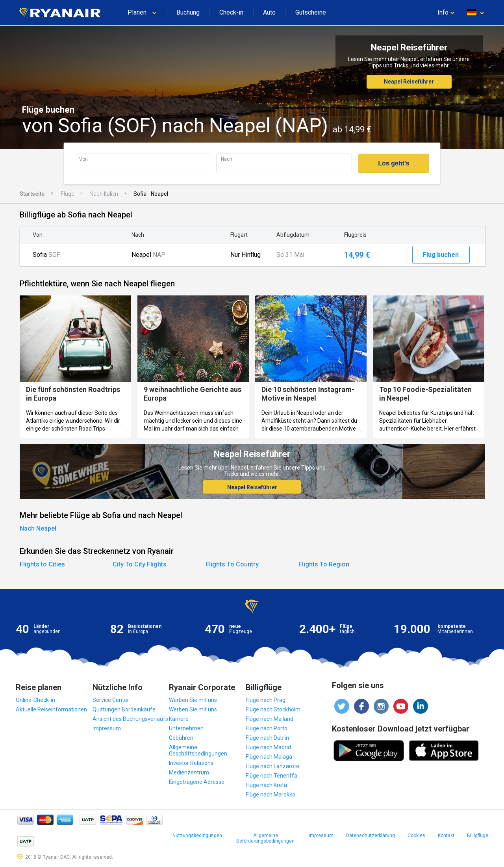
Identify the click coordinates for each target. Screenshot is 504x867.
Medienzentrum (189, 772)
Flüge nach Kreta (266, 785)
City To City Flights (140, 564)
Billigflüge (478, 835)
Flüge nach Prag (266, 700)
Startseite (32, 194)
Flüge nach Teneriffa (271, 776)
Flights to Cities (42, 564)
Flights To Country (232, 564)
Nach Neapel (38, 528)
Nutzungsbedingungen (197, 835)
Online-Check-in (35, 700)
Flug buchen (441, 255)
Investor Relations (191, 763)
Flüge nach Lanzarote (272, 766)
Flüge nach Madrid (268, 747)
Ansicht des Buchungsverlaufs (130, 719)
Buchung (188, 12)
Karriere (179, 719)
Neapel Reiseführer (409, 82)
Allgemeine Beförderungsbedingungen (265, 838)
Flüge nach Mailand (270, 719)
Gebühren (181, 738)
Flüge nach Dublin (267, 738)
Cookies (416, 835)
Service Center (111, 700)
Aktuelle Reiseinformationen (51, 709)
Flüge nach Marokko (271, 795)
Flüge (67, 194)
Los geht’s (394, 163)
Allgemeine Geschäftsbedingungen (198, 750)
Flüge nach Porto (267, 728)
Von (83, 159)
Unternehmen (186, 728)
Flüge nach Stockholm (273, 709)
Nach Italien (104, 194)
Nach (227, 159)
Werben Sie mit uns (193, 700)
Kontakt (446, 835)
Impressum (107, 728)
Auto (269, 12)
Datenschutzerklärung (371, 835)
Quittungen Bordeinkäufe (124, 709)
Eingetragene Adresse (197, 782)
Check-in (231, 12)
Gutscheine (311, 12)
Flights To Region (324, 564)
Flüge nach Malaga (269, 757)
